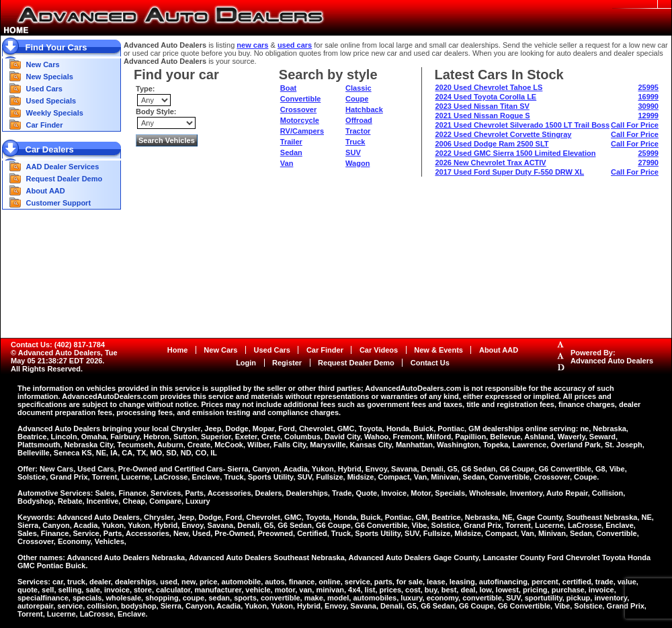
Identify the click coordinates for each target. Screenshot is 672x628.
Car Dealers (50, 149)
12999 (648, 116)
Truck (355, 142)
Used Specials (51, 101)
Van (287, 163)
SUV (353, 152)
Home (178, 350)
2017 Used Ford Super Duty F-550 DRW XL (509, 172)
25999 (648, 153)
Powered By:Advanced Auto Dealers (612, 357)
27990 (648, 163)
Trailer (291, 142)
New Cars (43, 64)
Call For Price (635, 125)
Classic (359, 88)
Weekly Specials (55, 113)
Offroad (359, 120)
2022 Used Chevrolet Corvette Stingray (503, 134)
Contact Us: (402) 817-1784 (58, 345)
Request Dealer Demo (65, 179)
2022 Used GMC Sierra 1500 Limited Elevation (515, 153)
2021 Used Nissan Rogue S (482, 116)
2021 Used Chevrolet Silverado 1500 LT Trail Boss (522, 125)
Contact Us (430, 363)
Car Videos (379, 350)
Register (287, 363)
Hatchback (364, 109)
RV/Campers (302, 131)
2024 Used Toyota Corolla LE (486, 97)
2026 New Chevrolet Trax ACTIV (490, 163)
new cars (252, 45)
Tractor (358, 131)
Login (246, 363)
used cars (295, 45)
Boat (288, 88)
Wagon (358, 163)
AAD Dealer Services (63, 167)
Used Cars (44, 89)
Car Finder (45, 125)
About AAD (46, 191)
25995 (648, 87)
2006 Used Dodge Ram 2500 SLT (492, 144)
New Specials (50, 77)
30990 (648, 106)
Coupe (357, 99)
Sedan (291, 152)
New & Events (438, 350)
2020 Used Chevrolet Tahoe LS (489, 87)
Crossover (298, 109)
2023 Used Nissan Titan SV (482, 106)
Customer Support (59, 203)
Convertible (301, 99)
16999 (648, 97)
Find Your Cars (56, 47)
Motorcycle (300, 120)
